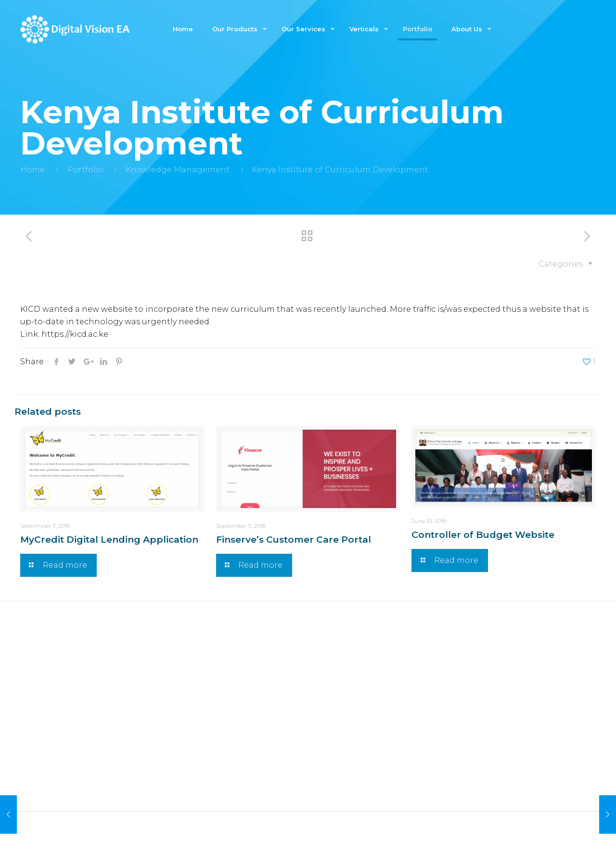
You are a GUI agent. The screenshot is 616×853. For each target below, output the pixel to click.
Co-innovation (196, 793)
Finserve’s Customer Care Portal (294, 540)
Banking (331, 694)
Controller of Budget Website (483, 535)
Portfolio (85, 170)
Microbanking (343, 711)
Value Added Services (209, 775)
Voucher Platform (56, 694)
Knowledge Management (178, 170)
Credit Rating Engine (64, 676)
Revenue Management (213, 758)
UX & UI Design (197, 706)
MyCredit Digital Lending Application (109, 540)
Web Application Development (230, 659)
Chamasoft (43, 659)
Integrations (192, 741)
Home (32, 170)
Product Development (212, 723)
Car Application (52, 728)
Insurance (334, 676)
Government (340, 659)
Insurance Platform (59, 711)
